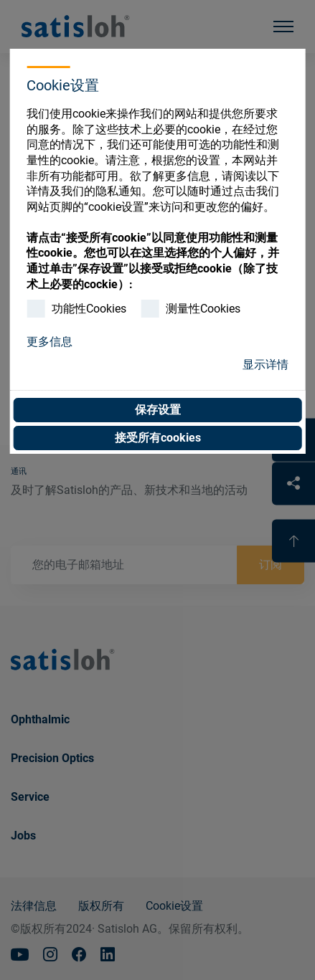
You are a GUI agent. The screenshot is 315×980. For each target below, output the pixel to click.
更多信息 (50, 342)
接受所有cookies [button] (158, 438)
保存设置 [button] (158, 410)
